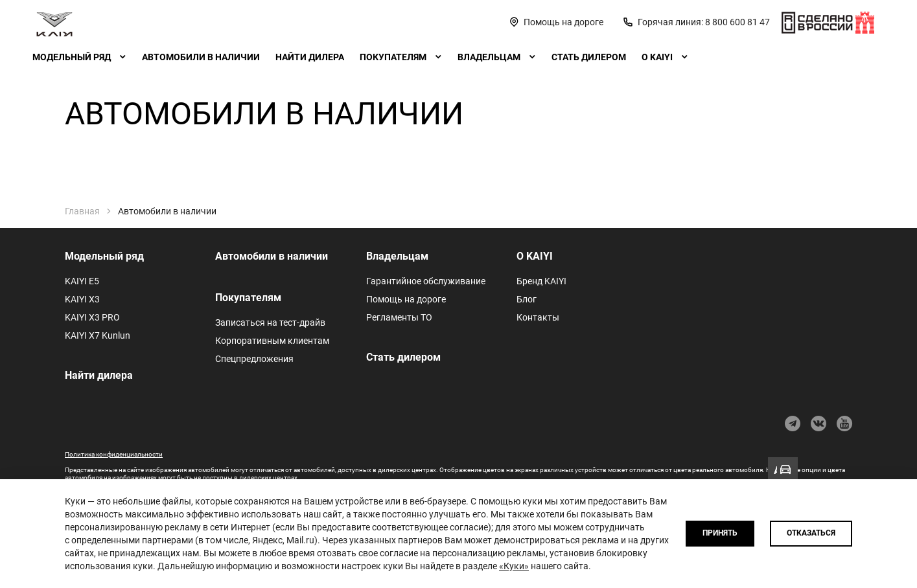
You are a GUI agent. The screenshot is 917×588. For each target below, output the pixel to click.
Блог (527, 299)
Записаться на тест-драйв (270, 322)
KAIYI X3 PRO (92, 317)
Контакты (538, 317)
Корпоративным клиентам (272, 341)
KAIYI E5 (82, 281)
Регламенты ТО (399, 317)
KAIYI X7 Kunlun (98, 335)
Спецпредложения (254, 359)
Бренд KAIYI (541, 281)
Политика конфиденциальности (114, 454)
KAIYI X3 (82, 299)
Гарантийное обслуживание (426, 281)
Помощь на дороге (406, 299)
